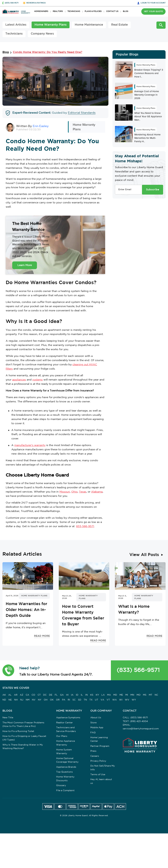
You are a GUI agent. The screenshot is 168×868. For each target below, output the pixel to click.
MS (145, 695)
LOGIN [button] (153, 3)
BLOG (126, 11)
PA (64, 700)
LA (103, 695)
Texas (83, 492)
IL (82, 695)
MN (132, 695)
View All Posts (144, 555)
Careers (95, 756)
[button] (8, 670)
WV (127, 700)
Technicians (14, 34)
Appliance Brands (66, 767)
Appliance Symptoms (68, 718)
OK (52, 700)
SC (74, 700)
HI (67, 695)
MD (115, 695)
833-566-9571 (85, 526)
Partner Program (100, 746)
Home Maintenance (89, 25)
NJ (22, 700)
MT (150, 695)
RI (69, 700)
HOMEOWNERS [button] (41, 11)
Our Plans (62, 736)
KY (97, 695)
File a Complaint (65, 791)
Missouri (65, 492)
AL (10, 695)
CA (27, 695)
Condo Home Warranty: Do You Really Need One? (48, 52)
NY (40, 700)
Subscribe (153, 190)
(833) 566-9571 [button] (12, 3)
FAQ (93, 733)
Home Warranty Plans (51, 25)
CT (39, 695)
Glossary (61, 785)
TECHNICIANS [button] (74, 11)
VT (108, 700)
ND (4, 700)
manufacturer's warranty (30, 445)
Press (93, 751)
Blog (6, 52)
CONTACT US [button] (112, 11)
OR (58, 700)
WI (121, 700)
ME (121, 695)
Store (93, 723)
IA (72, 695)
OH (46, 700)
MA (109, 695)
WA (115, 700)
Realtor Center (64, 723)
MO (139, 695)
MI (127, 695)
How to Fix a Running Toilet (18, 731)
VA (102, 700)
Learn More (25, 265)
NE (10, 700)
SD (80, 700)
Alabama (97, 492)
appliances (19, 380)
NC (156, 695)
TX (91, 700)
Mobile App (97, 728)
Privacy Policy (98, 761)
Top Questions (64, 772)
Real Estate (119, 25)
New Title (8, 718)
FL (56, 695)
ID (77, 695)
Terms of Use (98, 775)
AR (16, 695)
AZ (22, 695)
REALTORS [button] (58, 11)
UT (97, 700)
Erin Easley (41, 126)
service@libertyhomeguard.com (141, 729)
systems (38, 380)
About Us (96, 718)
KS (92, 695)
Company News (42, 34)
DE (51, 695)
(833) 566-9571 (138, 670)
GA (62, 695)
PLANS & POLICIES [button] (93, 11)
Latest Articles (16, 25)
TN (85, 700)
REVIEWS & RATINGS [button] (36, 3)
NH (16, 700)
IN (87, 695)
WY (134, 700)
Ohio (74, 492)
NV (34, 700)
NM (28, 700)
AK (4, 695)
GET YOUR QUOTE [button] (153, 11)
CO (33, 695)
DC (45, 695)
